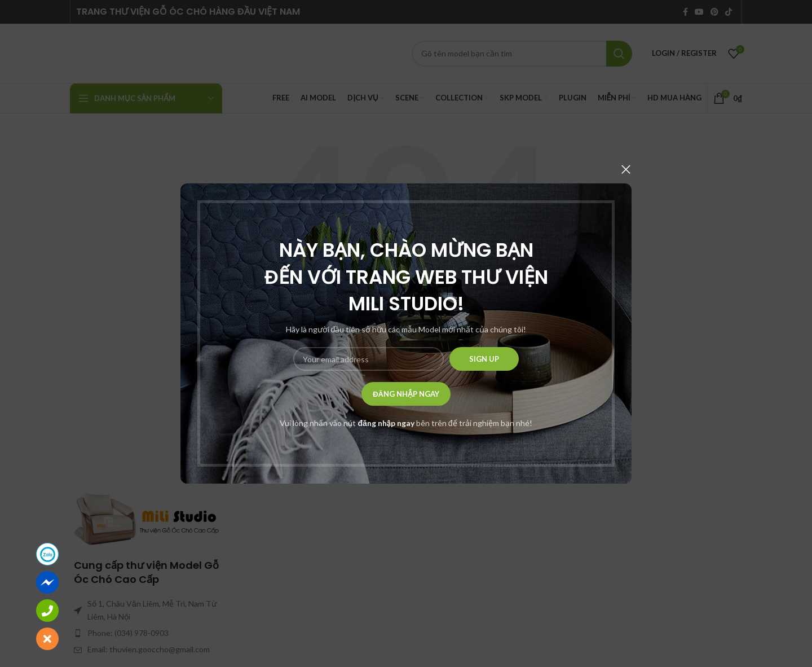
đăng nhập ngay (386, 423)
